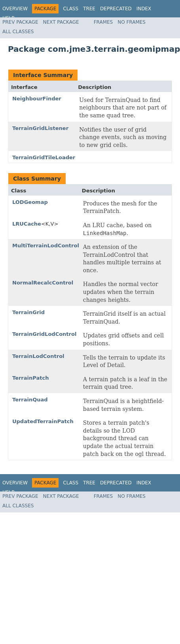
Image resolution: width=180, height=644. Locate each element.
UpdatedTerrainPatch (43, 421)
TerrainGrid (28, 312)
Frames (103, 22)
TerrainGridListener (40, 128)
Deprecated (116, 9)
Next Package (61, 22)
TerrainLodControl (38, 356)
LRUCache (27, 224)
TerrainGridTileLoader (44, 157)
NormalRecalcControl (43, 283)
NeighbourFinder (37, 99)
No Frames (132, 22)
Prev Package (20, 22)
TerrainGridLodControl (44, 334)
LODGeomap (30, 202)
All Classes (18, 32)
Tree (89, 9)
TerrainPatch (30, 378)
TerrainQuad (30, 400)
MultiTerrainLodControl (46, 246)
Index (144, 9)
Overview (15, 9)
